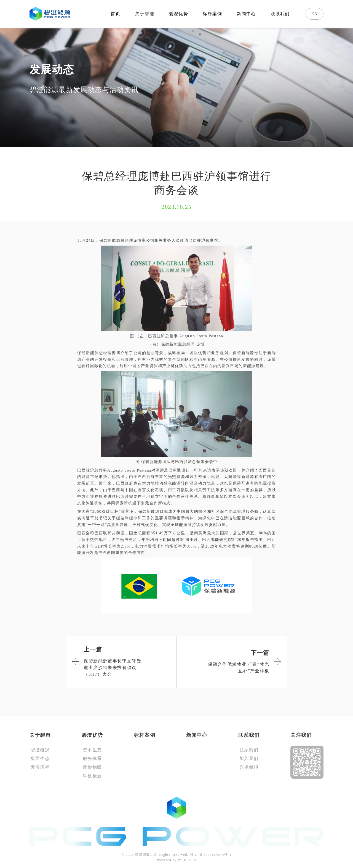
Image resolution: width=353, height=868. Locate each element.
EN (315, 14)
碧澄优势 (179, 14)
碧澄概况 (40, 750)
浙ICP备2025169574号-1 (211, 855)
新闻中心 (246, 14)
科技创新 (92, 776)
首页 (115, 14)
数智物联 (92, 767)
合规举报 (249, 767)
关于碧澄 (145, 14)
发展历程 (40, 767)
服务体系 (92, 758)
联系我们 (280, 14)
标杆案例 (212, 14)
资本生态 (92, 750)
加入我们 (249, 758)
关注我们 (301, 735)
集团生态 (40, 758)
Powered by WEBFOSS (177, 860)
